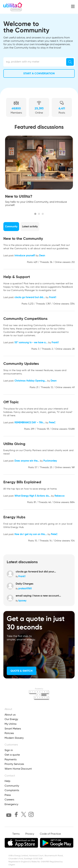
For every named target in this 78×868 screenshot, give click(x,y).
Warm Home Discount (18, 769)
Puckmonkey (50, 461)
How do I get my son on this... (31, 534)
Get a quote (12, 755)
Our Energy (11, 719)
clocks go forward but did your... (36, 572)
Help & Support (17, 277)
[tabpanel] (39, 172)
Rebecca (60, 496)
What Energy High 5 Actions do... (32, 496)
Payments (11, 759)
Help (7, 781)
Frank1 (53, 297)
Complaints (12, 790)
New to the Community (23, 239)
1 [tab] (35, 214)
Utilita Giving (14, 444)
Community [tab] (11, 226)
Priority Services (14, 764)
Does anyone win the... (27, 461)
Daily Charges (24, 584)
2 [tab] (39, 214)
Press (8, 795)
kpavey (22, 601)
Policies (9, 733)
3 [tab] (43, 214)
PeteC (52, 422)
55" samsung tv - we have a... (31, 342)
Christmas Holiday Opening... (31, 381)
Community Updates (21, 364)
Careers (9, 800)
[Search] (70, 62)
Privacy (30, 834)
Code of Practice (50, 834)
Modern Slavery (14, 738)
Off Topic (11, 402)
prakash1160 (25, 588)
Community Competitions (25, 319)
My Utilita (10, 724)
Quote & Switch (22, 671)
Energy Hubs (14, 517)
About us (10, 715)
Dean (42, 255)
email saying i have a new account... (38, 596)
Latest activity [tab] (30, 226)
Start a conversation (39, 73)
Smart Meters (13, 729)
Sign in (9, 750)
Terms (16, 834)
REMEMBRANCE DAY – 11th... (30, 422)
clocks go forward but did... (30, 297)
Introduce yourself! (25, 255)
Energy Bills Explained (22, 482)
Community (12, 786)
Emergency (11, 804)
